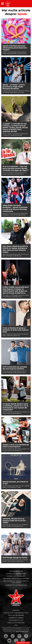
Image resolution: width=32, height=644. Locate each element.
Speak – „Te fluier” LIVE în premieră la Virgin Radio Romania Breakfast (14, 87)
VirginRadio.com (16, 571)
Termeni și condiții (16, 618)
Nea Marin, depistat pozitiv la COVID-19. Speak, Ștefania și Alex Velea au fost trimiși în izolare (15, 249)
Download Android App (16, 574)
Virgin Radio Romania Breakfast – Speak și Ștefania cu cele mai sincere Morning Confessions (15, 208)
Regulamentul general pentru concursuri (16, 582)
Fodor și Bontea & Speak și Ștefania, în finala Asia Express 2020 (16, 330)
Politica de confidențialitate (16, 613)
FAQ (16, 625)
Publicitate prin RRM (16, 623)
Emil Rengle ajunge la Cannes (15, 558)
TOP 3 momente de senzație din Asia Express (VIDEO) (15, 368)
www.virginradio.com (22, 632)
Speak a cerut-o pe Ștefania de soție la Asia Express (16, 446)
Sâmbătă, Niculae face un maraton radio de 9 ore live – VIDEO (15, 521)
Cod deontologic (16, 620)
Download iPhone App (16, 576)
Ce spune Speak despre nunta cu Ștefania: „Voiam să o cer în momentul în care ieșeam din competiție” (15, 407)
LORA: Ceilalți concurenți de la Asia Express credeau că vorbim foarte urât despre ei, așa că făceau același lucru (16, 290)
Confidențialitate (23, 643)
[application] (26, 4)
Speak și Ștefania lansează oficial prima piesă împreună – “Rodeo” (15, 48)
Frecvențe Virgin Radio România (16, 579)
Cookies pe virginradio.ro (16, 585)
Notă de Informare (16, 615)
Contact (16, 610)
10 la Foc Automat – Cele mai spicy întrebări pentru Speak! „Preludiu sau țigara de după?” (16, 168)
